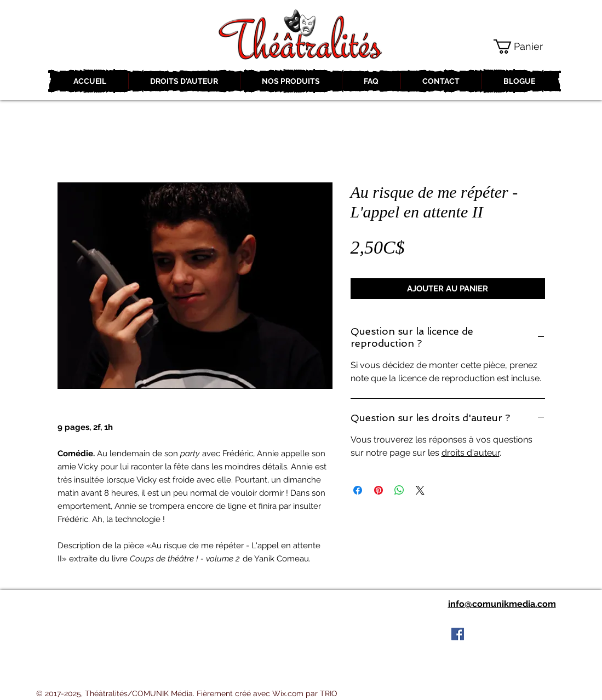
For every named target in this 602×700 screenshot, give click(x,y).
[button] (526, 47)
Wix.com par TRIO (305, 693)
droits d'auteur (471, 453)
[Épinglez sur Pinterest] (379, 490)
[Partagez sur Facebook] (358, 490)
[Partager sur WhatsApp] (399, 490)
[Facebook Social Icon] (458, 634)
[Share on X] (420, 490)
